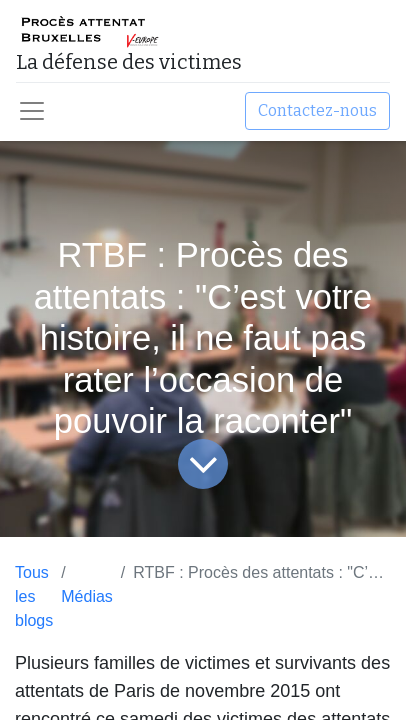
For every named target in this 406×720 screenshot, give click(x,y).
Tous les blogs (34, 596)
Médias (87, 596)
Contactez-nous (317, 110)
